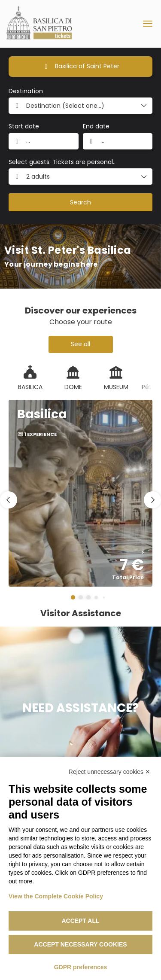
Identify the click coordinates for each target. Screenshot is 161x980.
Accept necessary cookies (80, 944)
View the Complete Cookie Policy (56, 896)
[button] (73, 597)
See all (80, 344)
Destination (26, 91)
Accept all (80, 921)
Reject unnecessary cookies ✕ (109, 772)
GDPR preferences (81, 967)
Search (80, 202)
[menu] (148, 24)
